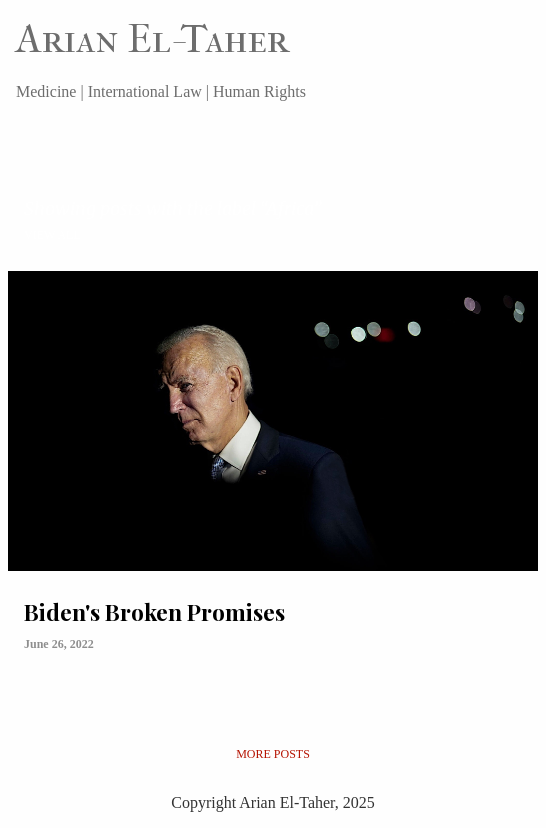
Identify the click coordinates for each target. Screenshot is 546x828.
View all (52, 235)
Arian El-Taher (152, 39)
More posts (273, 754)
